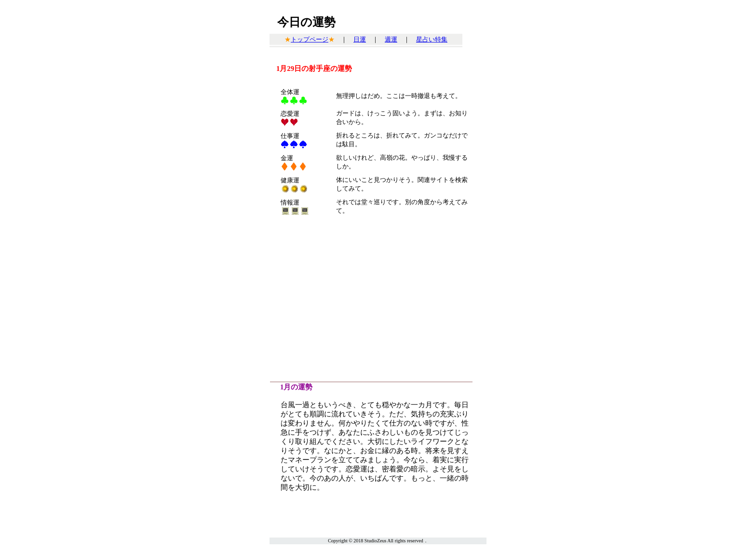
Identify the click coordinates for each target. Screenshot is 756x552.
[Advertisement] (378, 300)
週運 (391, 39)
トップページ (310, 39)
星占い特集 (432, 39)
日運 (360, 39)
